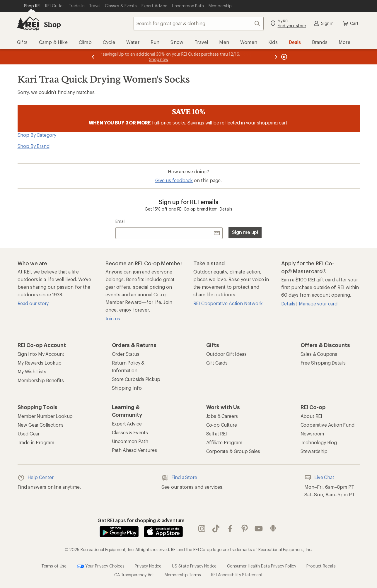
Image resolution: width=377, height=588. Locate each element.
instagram (202, 529)
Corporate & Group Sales (233, 451)
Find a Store (179, 478)
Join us (113, 318)
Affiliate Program (224, 442)
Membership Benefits (41, 380)
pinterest (245, 529)
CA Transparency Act (134, 575)
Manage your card (318, 304)
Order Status (126, 354)
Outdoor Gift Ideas (226, 354)
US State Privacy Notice (194, 566)
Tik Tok (216, 529)
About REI (312, 416)
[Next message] (276, 57)
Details (226, 209)
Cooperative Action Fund (327, 425)
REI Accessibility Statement (237, 575)
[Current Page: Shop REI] (32, 6)
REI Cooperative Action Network (228, 303)
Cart (350, 23)
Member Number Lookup (45, 416)
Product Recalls (321, 566)
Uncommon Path (130, 441)
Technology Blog (319, 442)
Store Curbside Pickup (136, 379)
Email (120, 221)
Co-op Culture (222, 425)
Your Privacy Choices (101, 566)
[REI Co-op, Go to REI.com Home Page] (28, 23)
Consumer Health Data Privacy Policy (261, 566)
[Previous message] (93, 57)
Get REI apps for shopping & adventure (141, 520)
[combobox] (199, 23)
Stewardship (314, 451)
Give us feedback (174, 180)
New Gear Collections (41, 425)
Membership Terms (183, 575)
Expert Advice (127, 424)
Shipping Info (127, 388)
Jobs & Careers (222, 416)
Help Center (36, 478)
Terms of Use (54, 566)
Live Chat (319, 478)
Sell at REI (217, 434)
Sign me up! (245, 232)
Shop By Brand (34, 146)
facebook (230, 529)
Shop (52, 24)
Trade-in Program (36, 442)
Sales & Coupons (319, 354)
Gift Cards (217, 363)
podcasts (273, 529)
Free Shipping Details (323, 363)
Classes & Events (130, 432)
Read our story (33, 303)
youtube (259, 529)
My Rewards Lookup (40, 363)
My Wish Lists (32, 371)
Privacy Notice (148, 566)
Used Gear (29, 434)
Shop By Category (37, 135)
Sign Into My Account (41, 354)
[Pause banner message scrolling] (284, 57)
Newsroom (312, 434)
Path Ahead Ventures (134, 450)
